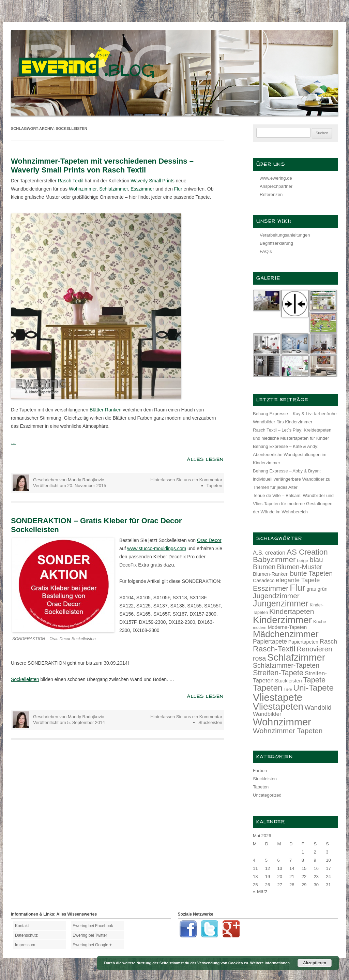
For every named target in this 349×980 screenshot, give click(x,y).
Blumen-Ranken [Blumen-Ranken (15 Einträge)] (271, 574)
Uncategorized (267, 795)
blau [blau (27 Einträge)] (316, 560)
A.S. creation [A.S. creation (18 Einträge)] (269, 553)
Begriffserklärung (276, 243)
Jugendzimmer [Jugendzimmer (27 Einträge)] (276, 596)
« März (260, 891)
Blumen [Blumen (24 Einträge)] (264, 567)
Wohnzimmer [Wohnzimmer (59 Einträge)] (282, 722)
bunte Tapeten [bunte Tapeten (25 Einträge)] (312, 573)
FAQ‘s (266, 251)
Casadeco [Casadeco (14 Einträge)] (264, 581)
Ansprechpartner (276, 186)
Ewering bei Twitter (90, 935)
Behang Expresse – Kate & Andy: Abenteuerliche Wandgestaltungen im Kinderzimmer (290, 455)
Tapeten (214, 486)
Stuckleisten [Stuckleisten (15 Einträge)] (289, 681)
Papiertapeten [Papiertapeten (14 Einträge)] (303, 642)
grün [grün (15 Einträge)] (323, 589)
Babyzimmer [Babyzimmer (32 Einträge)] (274, 560)
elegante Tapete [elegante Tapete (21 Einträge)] (298, 580)
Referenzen (271, 194)
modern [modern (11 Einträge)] (260, 627)
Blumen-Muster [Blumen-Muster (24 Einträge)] (299, 567)
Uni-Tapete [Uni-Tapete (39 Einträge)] (313, 688)
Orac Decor (209, 540)
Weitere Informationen (270, 963)
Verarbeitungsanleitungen (285, 235)
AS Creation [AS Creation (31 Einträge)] (307, 552)
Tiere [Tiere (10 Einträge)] (288, 689)
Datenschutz (26, 935)
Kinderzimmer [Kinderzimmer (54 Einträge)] (282, 620)
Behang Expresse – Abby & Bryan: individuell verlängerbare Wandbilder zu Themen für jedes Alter (292, 479)
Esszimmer (142, 189)
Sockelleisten (25, 679)
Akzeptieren (315, 963)
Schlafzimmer (113, 189)
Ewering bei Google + (92, 945)
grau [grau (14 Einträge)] (312, 589)
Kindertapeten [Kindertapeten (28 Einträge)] (292, 611)
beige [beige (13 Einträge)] (303, 561)
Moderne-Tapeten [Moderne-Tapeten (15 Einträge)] (287, 627)
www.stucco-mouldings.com (157, 548)
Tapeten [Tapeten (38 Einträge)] (268, 688)
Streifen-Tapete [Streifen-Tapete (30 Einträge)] (278, 673)
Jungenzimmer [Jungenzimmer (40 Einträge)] (281, 604)
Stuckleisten (210, 722)
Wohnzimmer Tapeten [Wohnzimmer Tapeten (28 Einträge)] (288, 731)
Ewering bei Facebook (93, 926)
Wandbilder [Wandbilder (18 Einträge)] (267, 714)
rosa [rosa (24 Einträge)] (259, 658)
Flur (178, 189)
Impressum (25, 945)
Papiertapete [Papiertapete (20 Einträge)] (270, 642)
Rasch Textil (70, 181)
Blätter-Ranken (105, 410)
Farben (260, 771)
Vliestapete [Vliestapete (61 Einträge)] (278, 697)
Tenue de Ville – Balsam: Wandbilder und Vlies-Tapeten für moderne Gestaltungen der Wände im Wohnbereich (293, 504)
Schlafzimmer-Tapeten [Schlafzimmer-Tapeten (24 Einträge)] (286, 665)
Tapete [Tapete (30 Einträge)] (315, 680)
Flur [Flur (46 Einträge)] (297, 588)
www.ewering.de (276, 178)
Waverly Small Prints (153, 181)
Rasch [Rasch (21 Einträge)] (328, 642)
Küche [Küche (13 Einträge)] (320, 622)
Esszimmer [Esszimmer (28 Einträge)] (271, 588)
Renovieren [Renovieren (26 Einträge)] (314, 649)
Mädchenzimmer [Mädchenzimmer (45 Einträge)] (286, 634)
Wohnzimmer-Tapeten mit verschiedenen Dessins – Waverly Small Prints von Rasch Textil (102, 165)
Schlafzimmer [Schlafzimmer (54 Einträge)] (296, 657)
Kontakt (22, 926)
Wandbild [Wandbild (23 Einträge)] (318, 707)
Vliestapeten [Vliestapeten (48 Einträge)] (278, 707)
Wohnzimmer (83, 189)
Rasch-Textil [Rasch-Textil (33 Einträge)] (274, 649)
